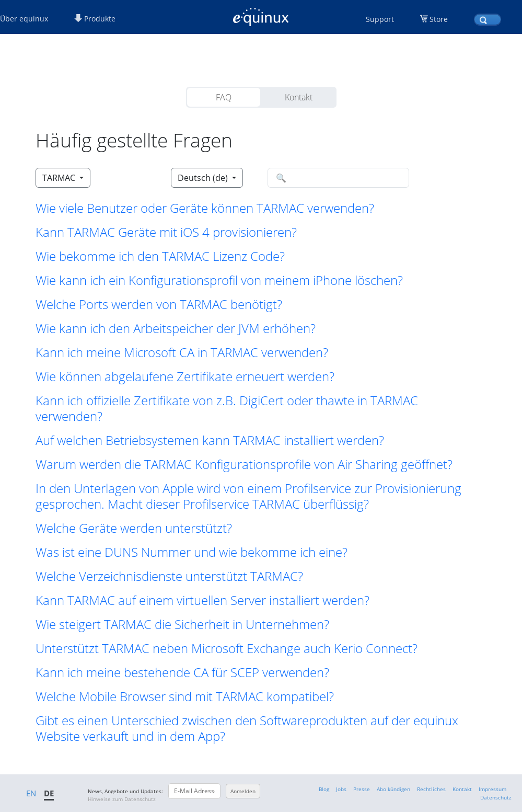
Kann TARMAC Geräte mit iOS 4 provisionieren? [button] (166, 232)
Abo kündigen (393, 789)
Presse (362, 789)
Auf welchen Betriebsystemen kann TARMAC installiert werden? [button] (210, 440)
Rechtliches (431, 789)
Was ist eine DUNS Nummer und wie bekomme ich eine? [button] (192, 552)
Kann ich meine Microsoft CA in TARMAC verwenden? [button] (182, 352)
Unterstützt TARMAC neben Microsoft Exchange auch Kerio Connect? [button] (227, 648)
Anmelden (243, 791)
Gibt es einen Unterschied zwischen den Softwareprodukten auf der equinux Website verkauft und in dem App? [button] (247, 728)
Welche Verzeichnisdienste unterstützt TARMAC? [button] (169, 576)
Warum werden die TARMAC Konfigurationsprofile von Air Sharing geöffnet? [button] (244, 464)
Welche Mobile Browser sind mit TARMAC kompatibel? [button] (185, 696)
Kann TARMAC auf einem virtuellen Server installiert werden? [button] (202, 600)
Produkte (95, 19)
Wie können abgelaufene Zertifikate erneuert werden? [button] (185, 376)
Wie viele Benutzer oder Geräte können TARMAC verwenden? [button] (205, 208)
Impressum (492, 789)
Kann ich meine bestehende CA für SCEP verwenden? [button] (182, 672)
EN (31, 793)
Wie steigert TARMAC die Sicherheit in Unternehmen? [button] (182, 624)
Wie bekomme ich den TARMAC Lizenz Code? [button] (160, 256)
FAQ (224, 97)
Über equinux (24, 19)
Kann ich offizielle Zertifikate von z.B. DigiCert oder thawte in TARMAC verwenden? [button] (227, 408)
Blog (324, 789)
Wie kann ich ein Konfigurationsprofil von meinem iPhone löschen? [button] (219, 280)
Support (380, 19)
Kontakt (299, 97)
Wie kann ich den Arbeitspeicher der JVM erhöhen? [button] (176, 328)
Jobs (341, 789)
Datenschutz (496, 797)
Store (439, 19)
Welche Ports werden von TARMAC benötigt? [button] (159, 304)
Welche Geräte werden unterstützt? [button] (134, 528)
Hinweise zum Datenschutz (122, 799)
